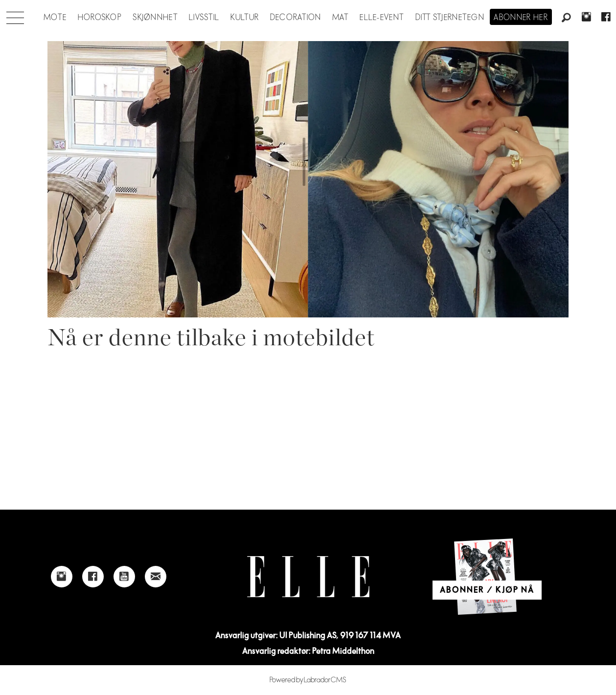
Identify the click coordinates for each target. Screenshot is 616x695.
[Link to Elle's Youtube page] (124, 577)
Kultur (245, 18)
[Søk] (567, 18)
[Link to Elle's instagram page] (62, 577)
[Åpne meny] (15, 15)
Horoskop (100, 18)
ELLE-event (382, 18)
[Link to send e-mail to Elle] (156, 577)
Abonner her (521, 18)
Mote (55, 18)
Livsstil (204, 18)
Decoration (296, 18)
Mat (341, 18)
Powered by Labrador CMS (308, 680)
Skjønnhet (155, 18)
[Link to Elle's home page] (308, 577)
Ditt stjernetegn (450, 18)
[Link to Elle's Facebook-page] (93, 577)
